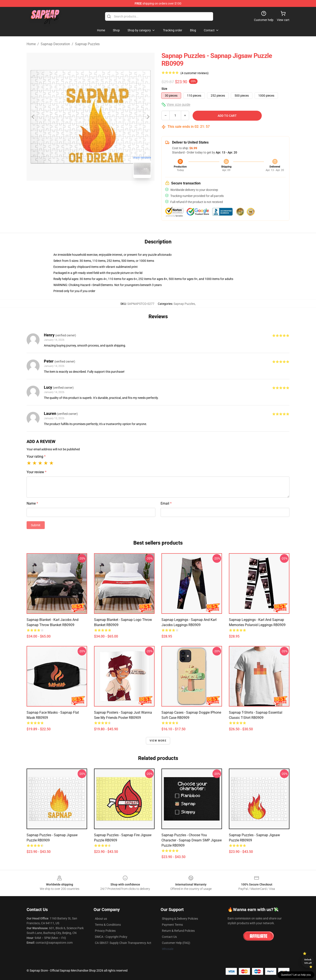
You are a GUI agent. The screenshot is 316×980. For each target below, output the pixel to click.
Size (164, 89)
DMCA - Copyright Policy (111, 937)
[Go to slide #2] (102, 191)
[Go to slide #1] (79, 191)
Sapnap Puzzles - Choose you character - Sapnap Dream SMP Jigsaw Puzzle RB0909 (192, 840)
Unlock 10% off (308, 961)
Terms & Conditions (108, 925)
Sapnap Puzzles (87, 44)
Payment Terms (172, 925)
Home (31, 44)
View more (158, 741)
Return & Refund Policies (178, 931)
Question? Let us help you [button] (296, 975)
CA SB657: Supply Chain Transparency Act (123, 943)
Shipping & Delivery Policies (180, 919)
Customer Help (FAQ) (176, 943)
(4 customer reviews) (195, 73)
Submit (36, 525)
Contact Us (169, 937)
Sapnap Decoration (55, 44)
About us (101, 919)
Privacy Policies (105, 931)
